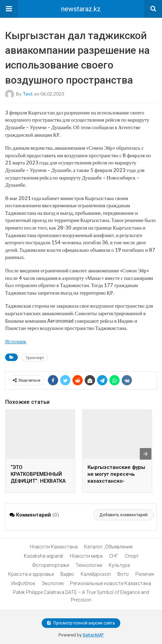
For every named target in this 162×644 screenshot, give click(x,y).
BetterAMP (93, 635)
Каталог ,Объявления (108, 547)
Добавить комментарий (124, 515)
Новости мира (86, 556)
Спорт (132, 556)
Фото (123, 574)
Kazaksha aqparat (44, 556)
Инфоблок (23, 583)
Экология (53, 583)
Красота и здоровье (31, 574)
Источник (16, 341)
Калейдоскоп (96, 574)
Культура (119, 565)
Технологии (89, 565)
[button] (9, 9)
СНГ (114, 556)
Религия (145, 574)
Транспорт (35, 357)
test (28, 93)
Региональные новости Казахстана (111, 583)
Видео (67, 574)
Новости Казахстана (54, 547)
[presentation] (146, 454)
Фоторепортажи (51, 565)
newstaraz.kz (81, 9)
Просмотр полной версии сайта (81, 623)
